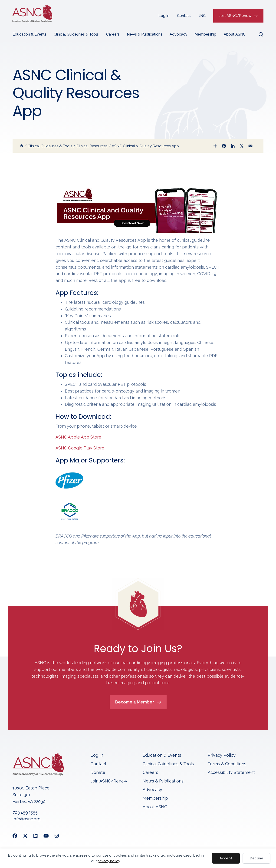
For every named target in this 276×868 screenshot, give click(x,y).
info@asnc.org (26, 819)
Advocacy (178, 34)
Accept (226, 858)
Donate (98, 773)
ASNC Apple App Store (78, 437)
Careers (113, 34)
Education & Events (30, 34)
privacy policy (109, 861)
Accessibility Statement (231, 773)
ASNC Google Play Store (80, 448)
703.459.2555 (25, 812)
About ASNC (235, 34)
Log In (164, 16)
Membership (205, 34)
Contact (184, 16)
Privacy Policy (222, 755)
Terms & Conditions (227, 764)
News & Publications (145, 34)
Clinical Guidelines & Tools (76, 34)
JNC (202, 16)
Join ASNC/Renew (235, 16)
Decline (256, 858)
